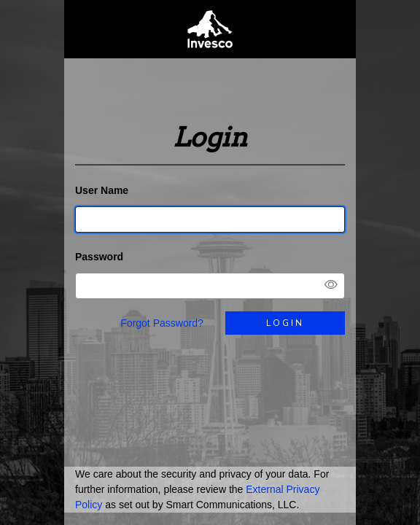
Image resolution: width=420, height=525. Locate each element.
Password (99, 257)
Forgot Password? (162, 323)
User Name (102, 190)
